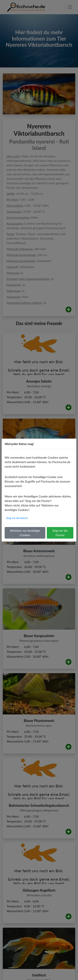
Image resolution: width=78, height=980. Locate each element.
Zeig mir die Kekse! (17, 518)
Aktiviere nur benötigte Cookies (25, 533)
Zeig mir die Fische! (60, 533)
